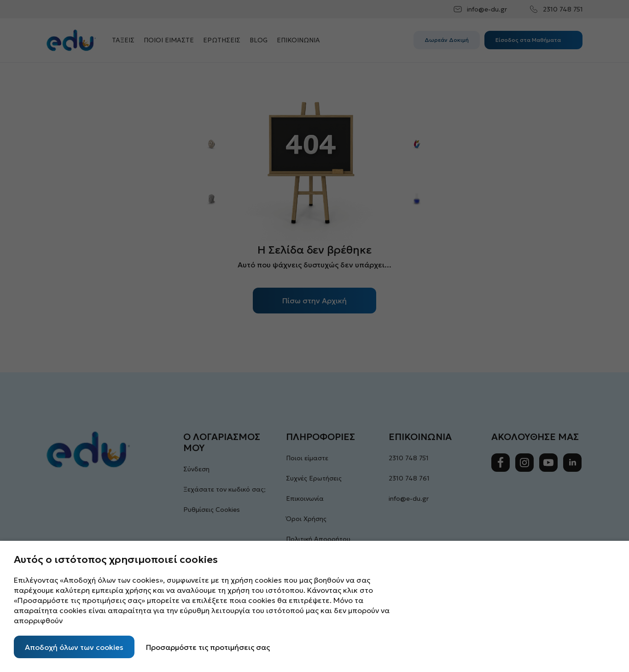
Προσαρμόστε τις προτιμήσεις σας (208, 647)
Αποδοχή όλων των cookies (74, 647)
